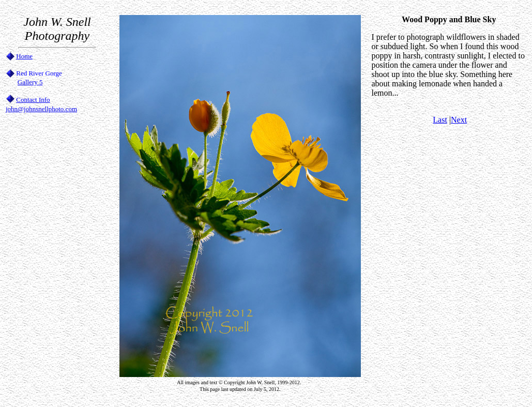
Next (459, 120)
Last (440, 120)
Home (24, 56)
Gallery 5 (30, 82)
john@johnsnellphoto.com (41, 109)
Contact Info (33, 100)
